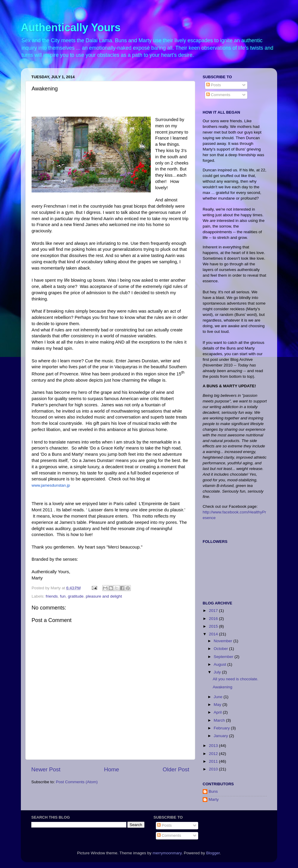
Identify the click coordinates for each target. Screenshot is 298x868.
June (219, 697)
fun (63, 596)
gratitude (76, 596)
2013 (214, 746)
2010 (214, 769)
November (223, 641)
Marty (214, 799)
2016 (214, 619)
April (218, 712)
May (218, 705)
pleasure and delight (104, 596)
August (221, 664)
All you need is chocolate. (236, 679)
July (218, 672)
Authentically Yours (71, 28)
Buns (213, 791)
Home (111, 769)
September (224, 657)
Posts (214, 85)
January (221, 736)
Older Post (176, 769)
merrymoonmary (167, 853)
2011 (214, 761)
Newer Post (46, 769)
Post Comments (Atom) (77, 782)
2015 (214, 626)
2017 (214, 611)
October (221, 649)
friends (52, 596)
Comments (218, 95)
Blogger (213, 853)
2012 (214, 754)
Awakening (223, 687)
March (220, 720)
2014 (214, 634)
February (222, 728)
